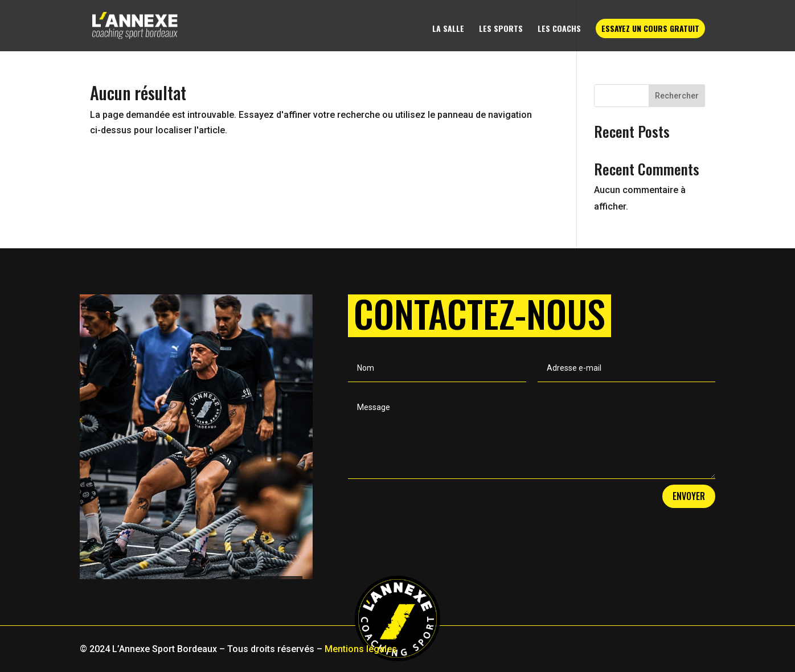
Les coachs (559, 29)
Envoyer (689, 496)
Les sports (501, 29)
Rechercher (677, 96)
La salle (448, 29)
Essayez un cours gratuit (650, 28)
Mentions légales (361, 649)
